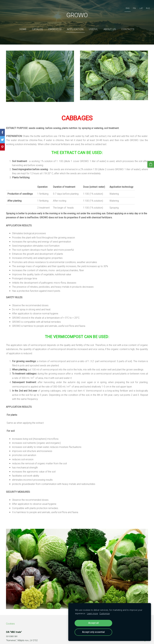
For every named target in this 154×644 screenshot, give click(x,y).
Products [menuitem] (55, 25)
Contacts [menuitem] (128, 25)
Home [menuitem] (23, 25)
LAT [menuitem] (138, 7)
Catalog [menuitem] (38, 25)
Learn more (92, 614)
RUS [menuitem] (145, 7)
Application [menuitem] (75, 25)
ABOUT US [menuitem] (110, 25)
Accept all (93, 623)
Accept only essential (93, 632)
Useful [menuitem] (94, 25)
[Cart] (151, 164)
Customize (105, 614)
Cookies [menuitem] (10, 619)
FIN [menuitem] (131, 7)
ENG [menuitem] (125, 7)
